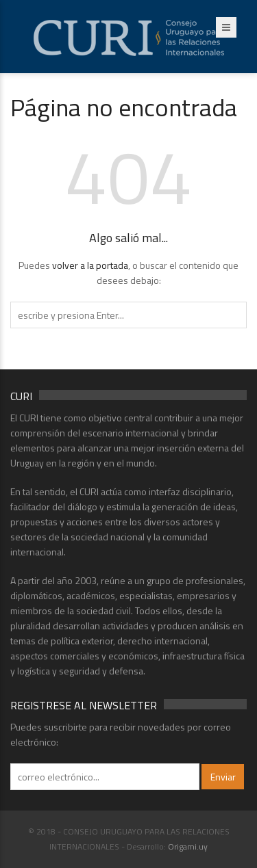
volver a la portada (90, 265)
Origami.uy (188, 846)
